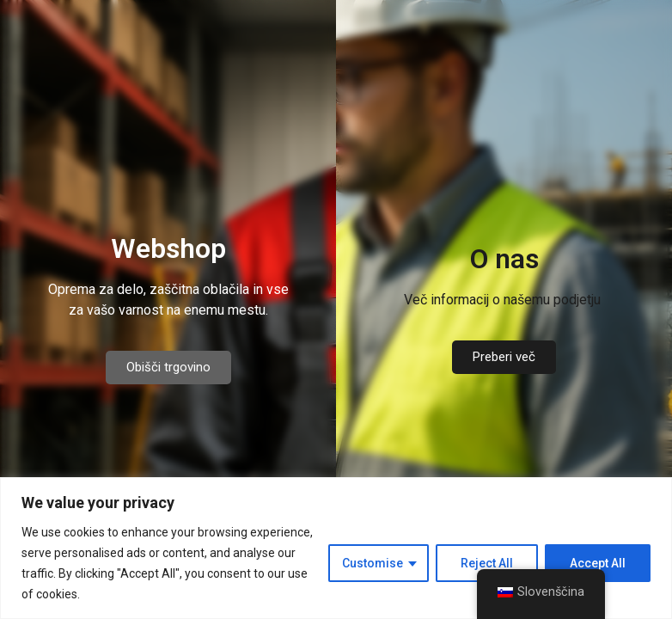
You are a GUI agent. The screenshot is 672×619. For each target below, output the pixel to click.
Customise (373, 563)
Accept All (598, 563)
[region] (336, 548)
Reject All (487, 563)
